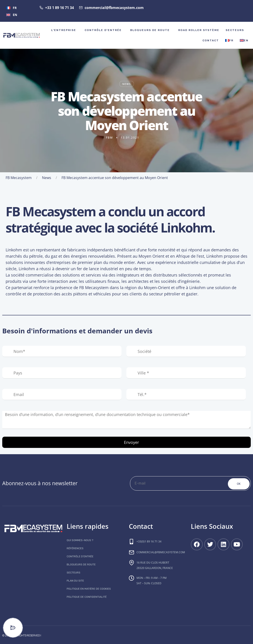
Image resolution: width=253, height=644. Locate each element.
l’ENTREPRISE (64, 30)
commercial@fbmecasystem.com (161, 552)
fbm (109, 138)
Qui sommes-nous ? (80, 540)
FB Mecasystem (19, 178)
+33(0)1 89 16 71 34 (149, 541)
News (127, 84)
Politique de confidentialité (87, 597)
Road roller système (199, 30)
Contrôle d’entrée (103, 30)
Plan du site (75, 581)
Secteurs (235, 30)
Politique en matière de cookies (89, 589)
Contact (211, 40)
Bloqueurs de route (150, 30)
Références (75, 548)
